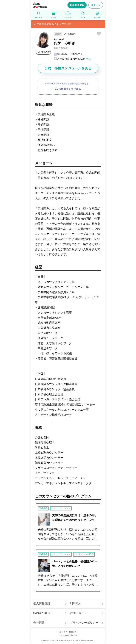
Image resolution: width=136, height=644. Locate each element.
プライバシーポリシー (84, 623)
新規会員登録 (77, 5)
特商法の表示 (42, 613)
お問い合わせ (78, 613)
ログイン (96, 5)
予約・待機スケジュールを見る (68, 68)
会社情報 (39, 623)
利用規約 (76, 603)
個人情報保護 (42, 603)
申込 (89, 59)
